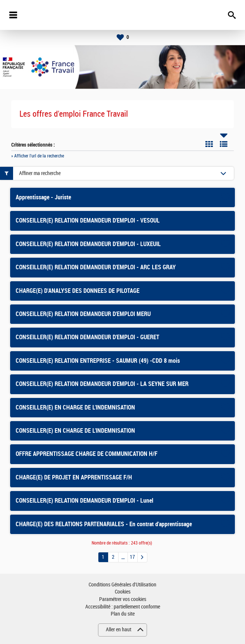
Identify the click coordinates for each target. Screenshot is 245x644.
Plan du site (123, 614)
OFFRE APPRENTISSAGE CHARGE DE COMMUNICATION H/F (87, 454)
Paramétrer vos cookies (123, 599)
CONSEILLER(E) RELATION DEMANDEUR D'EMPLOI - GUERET (88, 337)
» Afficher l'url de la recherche (38, 156)
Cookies (123, 592)
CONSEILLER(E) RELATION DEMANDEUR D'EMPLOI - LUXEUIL (88, 244)
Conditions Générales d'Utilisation (122, 585)
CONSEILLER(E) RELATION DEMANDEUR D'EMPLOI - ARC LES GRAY (96, 267)
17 (132, 557)
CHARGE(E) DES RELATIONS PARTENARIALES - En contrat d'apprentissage (104, 524)
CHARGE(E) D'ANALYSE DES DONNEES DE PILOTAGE (78, 291)
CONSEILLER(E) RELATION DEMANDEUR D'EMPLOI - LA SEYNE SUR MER (102, 384)
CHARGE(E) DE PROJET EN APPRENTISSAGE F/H (74, 477)
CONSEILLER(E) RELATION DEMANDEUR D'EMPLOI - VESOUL (88, 220)
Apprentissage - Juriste (43, 197)
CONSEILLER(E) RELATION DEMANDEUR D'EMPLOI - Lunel (85, 501)
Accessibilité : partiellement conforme (123, 607)
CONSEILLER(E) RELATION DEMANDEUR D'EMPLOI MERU (83, 314)
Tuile (209, 144)
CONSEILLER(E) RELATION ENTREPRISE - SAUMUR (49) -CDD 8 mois (98, 361)
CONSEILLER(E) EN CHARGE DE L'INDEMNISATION (75, 407)
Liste (224, 144)
